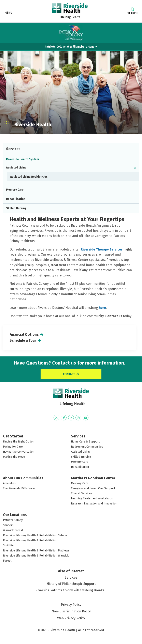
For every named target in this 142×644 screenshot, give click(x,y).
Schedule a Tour (23, 340)
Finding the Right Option (19, 442)
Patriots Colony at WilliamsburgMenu (71, 47)
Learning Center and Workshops (92, 498)
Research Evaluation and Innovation (94, 504)
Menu (8, 11)
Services (71, 577)
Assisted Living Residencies (29, 177)
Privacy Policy (71, 605)
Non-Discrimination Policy (71, 611)
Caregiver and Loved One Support (93, 488)
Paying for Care (13, 447)
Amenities (9, 483)
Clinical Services (82, 493)
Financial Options (24, 335)
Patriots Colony (13, 520)
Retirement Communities (87, 447)
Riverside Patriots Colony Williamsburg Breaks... (71, 590)
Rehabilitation (16, 199)
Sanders (8, 525)
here (102, 308)
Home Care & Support (85, 442)
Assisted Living (16, 168)
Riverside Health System (23, 159)
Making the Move (14, 457)
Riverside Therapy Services (102, 249)
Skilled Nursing (16, 208)
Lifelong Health (70, 17)
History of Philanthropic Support (71, 584)
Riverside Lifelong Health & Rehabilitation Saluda (35, 535)
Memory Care (15, 190)
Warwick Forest (13, 530)
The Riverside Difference (19, 488)
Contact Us (71, 374)
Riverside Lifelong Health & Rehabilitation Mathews (36, 551)
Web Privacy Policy (71, 618)
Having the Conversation (19, 452)
